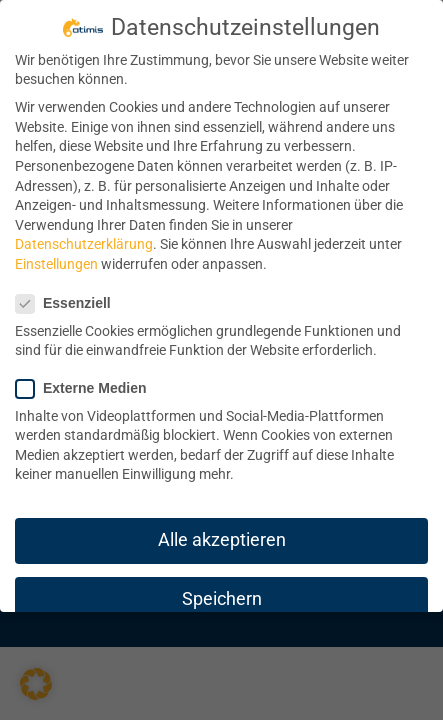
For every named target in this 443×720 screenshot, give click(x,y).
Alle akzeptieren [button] (222, 540)
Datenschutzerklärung (84, 244)
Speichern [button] (222, 599)
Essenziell (71, 303)
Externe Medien (89, 388)
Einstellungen (56, 264)
